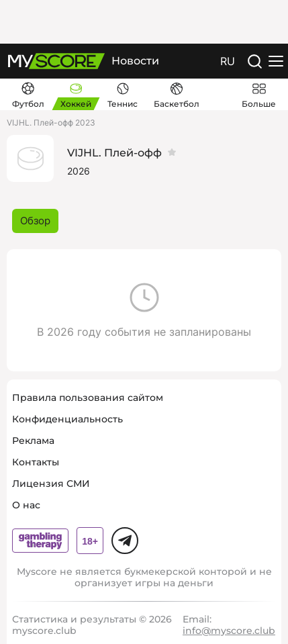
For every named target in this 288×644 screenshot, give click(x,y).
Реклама (33, 441)
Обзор (35, 221)
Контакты (36, 462)
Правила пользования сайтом (88, 398)
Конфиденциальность (67, 419)
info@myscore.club (229, 631)
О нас (26, 505)
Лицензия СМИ (51, 484)
